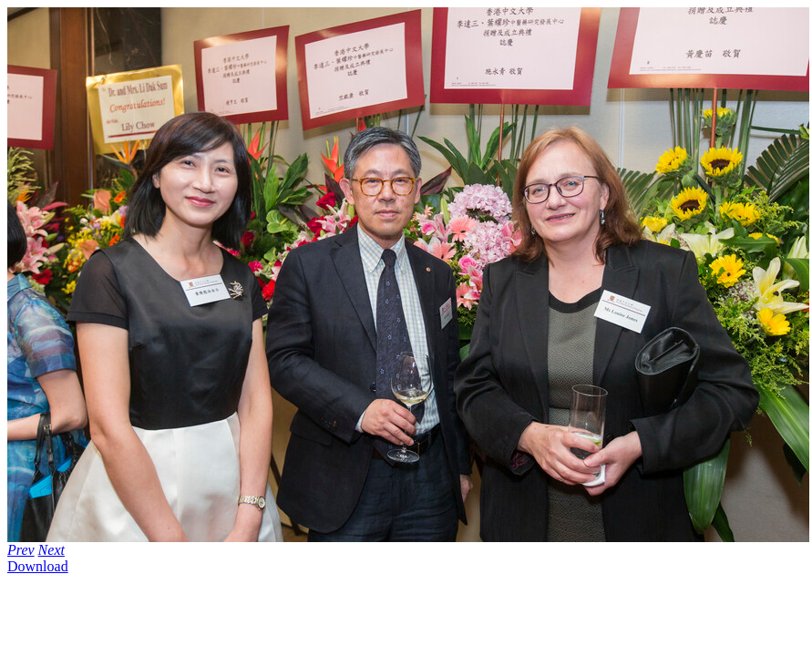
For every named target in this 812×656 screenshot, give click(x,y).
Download (38, 566)
